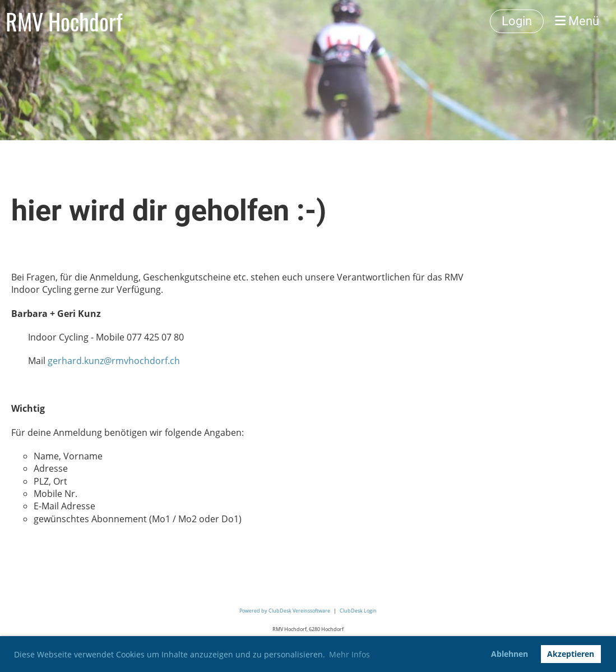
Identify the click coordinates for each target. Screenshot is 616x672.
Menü (577, 21)
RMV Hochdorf (64, 21)
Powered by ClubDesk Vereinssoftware (285, 611)
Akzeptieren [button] (571, 654)
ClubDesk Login (358, 611)
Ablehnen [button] (510, 654)
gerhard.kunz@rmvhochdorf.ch (114, 361)
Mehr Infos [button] (349, 654)
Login (517, 21)
